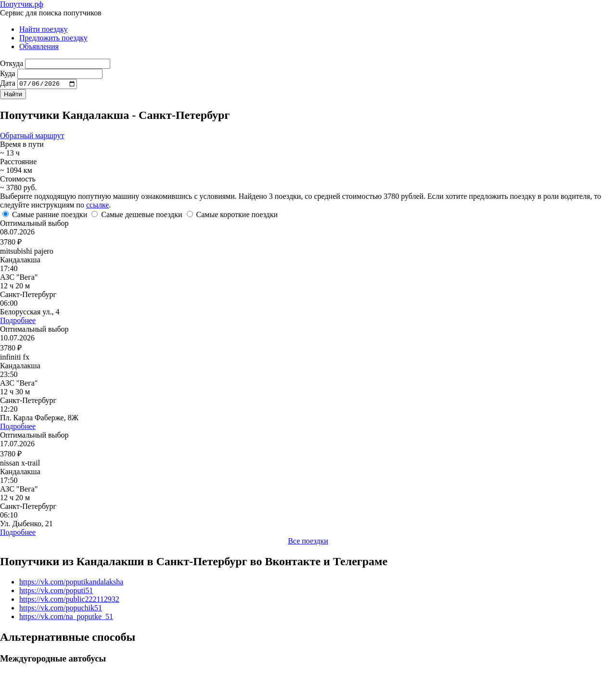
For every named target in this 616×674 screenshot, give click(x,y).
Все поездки (308, 542)
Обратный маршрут (32, 137)
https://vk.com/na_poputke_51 (66, 618)
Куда (8, 73)
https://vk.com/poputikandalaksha (71, 583)
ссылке (97, 206)
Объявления (39, 46)
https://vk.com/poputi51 (56, 592)
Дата (8, 84)
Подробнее (18, 322)
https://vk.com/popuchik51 (61, 609)
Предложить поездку (53, 38)
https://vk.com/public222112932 (69, 601)
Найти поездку (44, 29)
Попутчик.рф (22, 4)
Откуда (12, 63)
